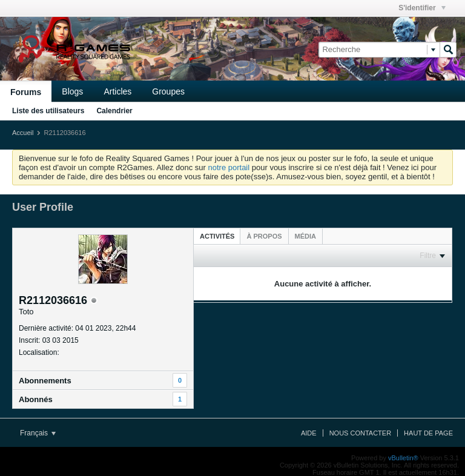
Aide (309, 433)
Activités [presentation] (217, 236)
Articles (117, 91)
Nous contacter (360, 433)
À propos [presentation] (264, 236)
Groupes (168, 91)
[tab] (217, 236)
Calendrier (114, 111)
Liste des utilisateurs (48, 111)
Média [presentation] (305, 236)
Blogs (72, 91)
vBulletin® (403, 458)
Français (38, 433)
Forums (26, 92)
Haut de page (428, 433)
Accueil (23, 133)
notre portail (229, 167)
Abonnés (36, 399)
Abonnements (45, 381)
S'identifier (422, 8)
